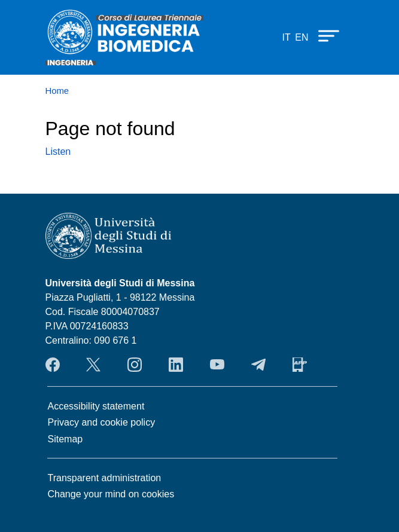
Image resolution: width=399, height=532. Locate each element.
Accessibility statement (96, 406)
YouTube (217, 365)
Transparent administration (105, 478)
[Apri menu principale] (323, 35)
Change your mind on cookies (111, 494)
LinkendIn (176, 365)
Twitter (93, 365)
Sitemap (66, 439)
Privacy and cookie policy (102, 422)
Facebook (53, 365)
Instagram (135, 365)
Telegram (258, 365)
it (286, 37)
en (301, 37)
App (300, 365)
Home (57, 91)
